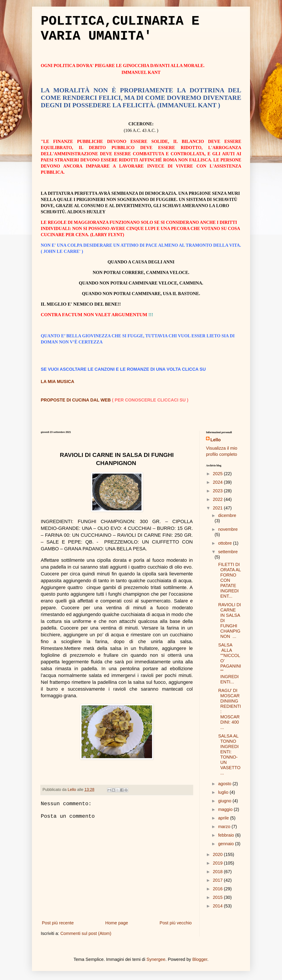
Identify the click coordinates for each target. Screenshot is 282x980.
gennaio (227, 844)
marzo (225, 827)
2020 (218, 854)
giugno (225, 801)
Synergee (156, 959)
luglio (224, 792)
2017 (218, 880)
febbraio (227, 835)
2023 (218, 491)
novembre (228, 529)
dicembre (227, 515)
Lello (216, 440)
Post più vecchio (176, 923)
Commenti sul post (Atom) (86, 933)
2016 (218, 889)
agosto (225, 784)
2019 (218, 863)
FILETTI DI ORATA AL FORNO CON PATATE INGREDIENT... (229, 580)
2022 (218, 499)
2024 (218, 482)
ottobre (226, 543)
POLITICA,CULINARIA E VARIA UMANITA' (120, 29)
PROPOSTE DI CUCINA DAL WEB (76, 400)
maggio (226, 809)
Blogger (200, 959)
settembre (228, 552)
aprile (224, 818)
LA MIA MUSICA (58, 381)
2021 (218, 508)
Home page (117, 923)
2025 (218, 474)
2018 (218, 872)
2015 (218, 897)
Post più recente (58, 923)
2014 (218, 906)
